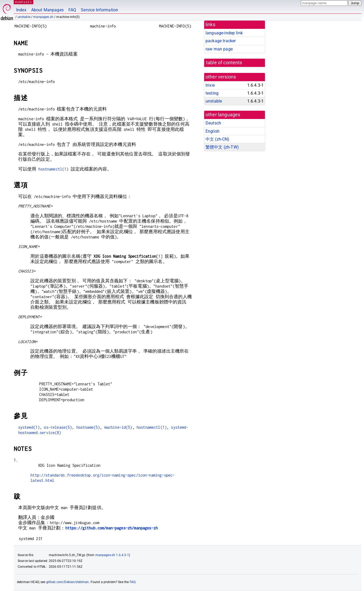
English (213, 131)
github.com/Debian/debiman (68, 582)
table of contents (224, 63)
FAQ (72, 10)
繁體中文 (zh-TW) (222, 147)
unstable (24, 17)
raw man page (219, 49)
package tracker (221, 41)
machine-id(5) (118, 427)
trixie (210, 85)
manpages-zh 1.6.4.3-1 (112, 555)
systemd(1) (29, 427)
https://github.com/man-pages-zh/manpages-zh (111, 528)
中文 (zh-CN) (218, 139)
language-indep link (224, 33)
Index (21, 10)
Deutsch (213, 123)
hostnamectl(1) (53, 169)
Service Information (99, 10)
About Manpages (47, 10)
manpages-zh (43, 17)
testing (212, 93)
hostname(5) (88, 427)
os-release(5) (58, 427)
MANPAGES (24, 2)
